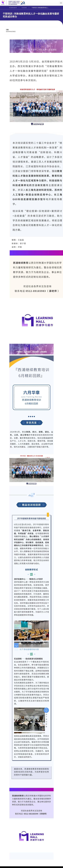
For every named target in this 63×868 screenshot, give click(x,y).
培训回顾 (24, 8)
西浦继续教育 (13, 8)
